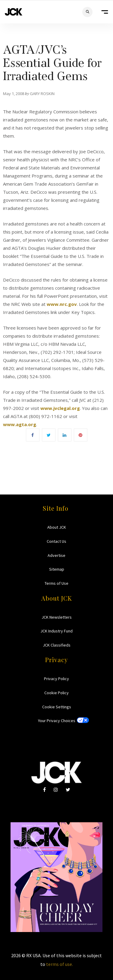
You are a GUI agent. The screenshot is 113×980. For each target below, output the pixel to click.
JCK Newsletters (57, 617)
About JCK (57, 527)
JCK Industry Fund (56, 631)
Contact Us (56, 541)
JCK (14, 12)
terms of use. (60, 964)
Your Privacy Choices (57, 721)
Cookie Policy (56, 693)
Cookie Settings (57, 707)
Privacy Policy (56, 679)
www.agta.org (20, 424)
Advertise (56, 555)
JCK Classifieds (57, 645)
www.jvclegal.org (60, 408)
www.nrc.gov (62, 304)
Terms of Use (56, 583)
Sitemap (57, 569)
